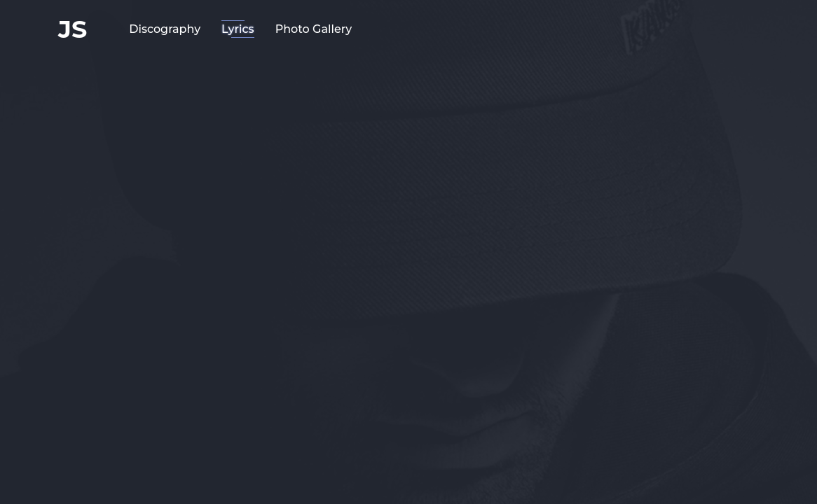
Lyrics (238, 29)
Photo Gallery (314, 29)
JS (73, 29)
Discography (165, 29)
